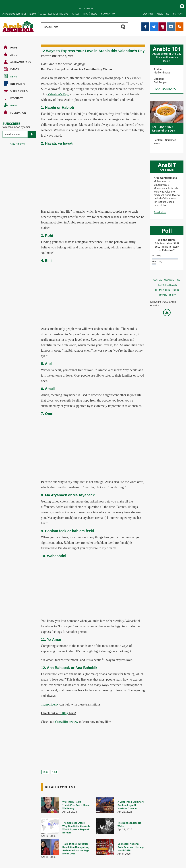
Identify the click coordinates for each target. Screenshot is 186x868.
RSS (178, 24)
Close (182, 6)
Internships (14, 83)
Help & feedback (167, 285)
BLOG (10, 105)
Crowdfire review (67, 722)
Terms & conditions (167, 290)
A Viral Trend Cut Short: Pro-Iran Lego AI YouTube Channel (131, 805)
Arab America (17, 144)
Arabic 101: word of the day (19, 14)
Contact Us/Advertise (167, 280)
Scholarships (16, 91)
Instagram (171, 24)
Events (11, 69)
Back (45, 772)
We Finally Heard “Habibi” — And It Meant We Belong (76, 805)
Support (178, 14)
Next (54, 772)
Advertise (163, 14)
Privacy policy (167, 295)
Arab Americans (17, 62)
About (11, 54)
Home (11, 47)
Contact (148, 14)
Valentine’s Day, (58, 94)
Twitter (154, 24)
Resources (14, 98)
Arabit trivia (80, 14)
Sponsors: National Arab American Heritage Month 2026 (131, 847)
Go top (165, 312)
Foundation (108, 14)
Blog (94, 14)
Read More (160, 212)
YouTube (162, 24)
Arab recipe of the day (54, 14)
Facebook (145, 24)
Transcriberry (50, 704)
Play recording (165, 89)
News (10, 76)
